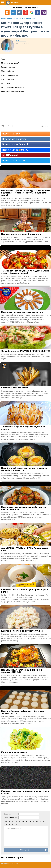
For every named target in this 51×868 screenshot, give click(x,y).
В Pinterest (12, 155)
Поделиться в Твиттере (15, 161)
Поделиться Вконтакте (14, 139)
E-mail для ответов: (11, 817)
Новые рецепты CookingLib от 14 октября (18, 19)
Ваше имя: (8, 814)
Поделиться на (15, 150)
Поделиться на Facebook (15, 144)
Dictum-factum (21, 41)
